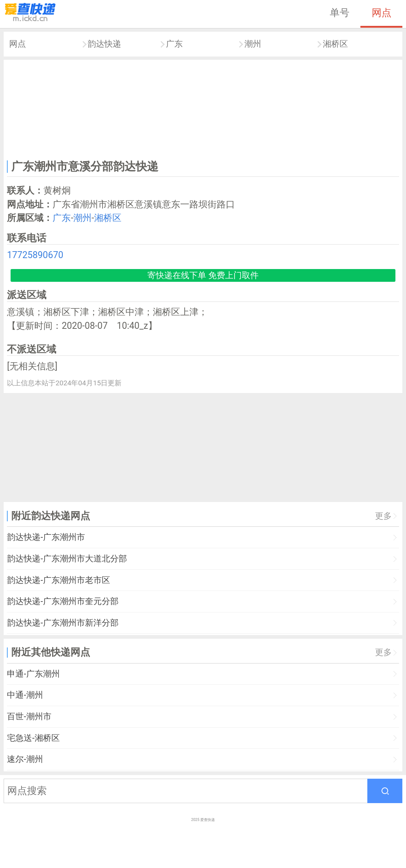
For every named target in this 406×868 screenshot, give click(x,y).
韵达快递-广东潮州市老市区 (58, 580)
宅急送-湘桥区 (33, 738)
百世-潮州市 (29, 717)
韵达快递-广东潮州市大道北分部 (67, 559)
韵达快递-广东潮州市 (46, 537)
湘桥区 (335, 44)
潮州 (253, 44)
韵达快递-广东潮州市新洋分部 (63, 623)
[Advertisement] (203, 108)
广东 (174, 44)
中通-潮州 (25, 695)
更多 (383, 516)
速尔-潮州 (25, 759)
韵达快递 (104, 44)
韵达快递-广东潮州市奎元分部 (63, 601)
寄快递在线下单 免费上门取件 (203, 275)
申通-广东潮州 (33, 674)
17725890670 (35, 255)
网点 (382, 13)
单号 (340, 13)
